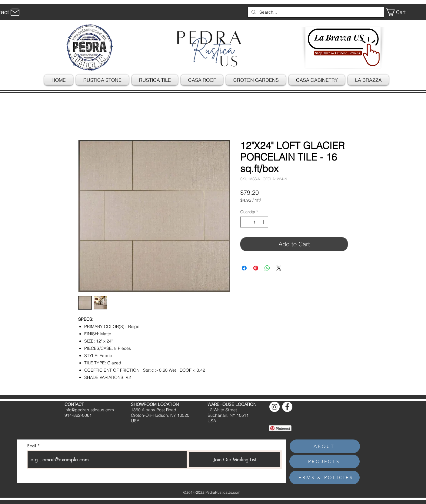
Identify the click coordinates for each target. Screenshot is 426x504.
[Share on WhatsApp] (267, 268)
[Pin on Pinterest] (256, 268)
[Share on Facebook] (244, 268)
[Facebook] (287, 407)
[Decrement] (245, 222)
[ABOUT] (325, 446)
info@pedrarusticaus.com (89, 410)
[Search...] (315, 12)
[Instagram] (275, 407)
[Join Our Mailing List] (235, 460)
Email (32, 446)
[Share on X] (279, 268)
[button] (400, 12)
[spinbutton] (254, 222)
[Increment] (264, 222)
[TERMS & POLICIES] (324, 477)
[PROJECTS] (324, 461)
